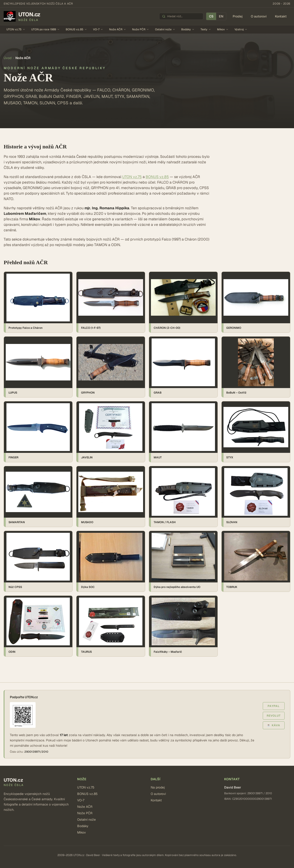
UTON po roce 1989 (45, 29)
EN (221, 16)
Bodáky (188, 29)
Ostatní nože (165, 29)
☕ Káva (274, 725)
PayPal (274, 706)
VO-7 (98, 29)
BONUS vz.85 (76, 29)
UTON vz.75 (16, 29)
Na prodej (158, 787)
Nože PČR (141, 29)
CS (211, 16)
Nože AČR (118, 29)
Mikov (223, 29)
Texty (206, 29)
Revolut (274, 716)
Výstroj (241, 29)
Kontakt (281, 16)
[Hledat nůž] (184, 16)
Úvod (8, 58)
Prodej (238, 16)
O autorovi (259, 16)
